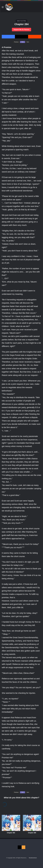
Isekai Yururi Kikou (21, 21)
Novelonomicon (33, 858)
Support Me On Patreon (22, 30)
